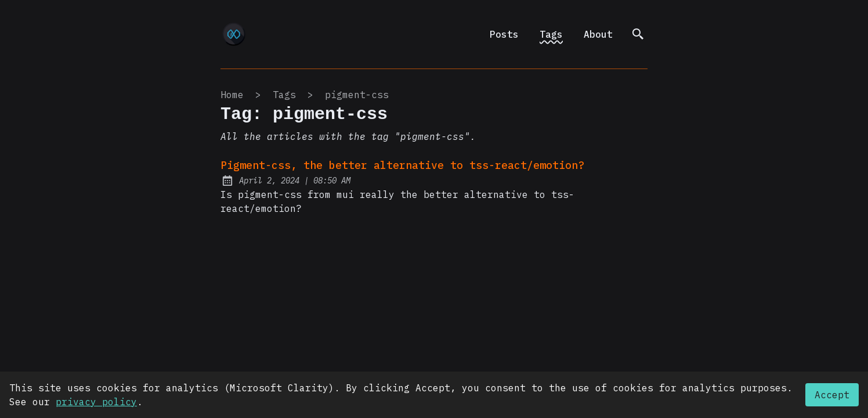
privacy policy (96, 402)
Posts (504, 34)
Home (232, 95)
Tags (551, 34)
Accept (832, 395)
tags (284, 95)
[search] (638, 34)
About (598, 34)
